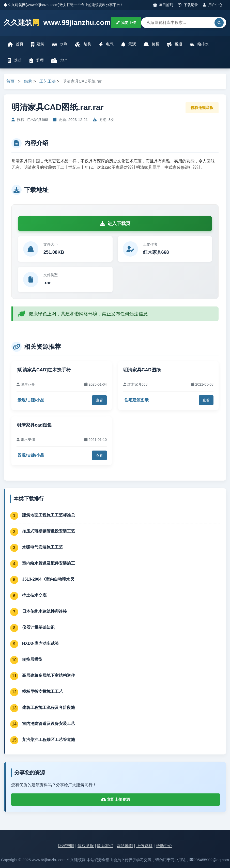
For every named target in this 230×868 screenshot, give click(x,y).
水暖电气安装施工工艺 (42, 547)
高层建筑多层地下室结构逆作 (49, 675)
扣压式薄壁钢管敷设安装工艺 (49, 531)
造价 (15, 60)
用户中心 (213, 5)
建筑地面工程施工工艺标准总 (49, 515)
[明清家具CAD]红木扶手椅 (44, 370)
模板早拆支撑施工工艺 (42, 691)
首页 (16, 44)
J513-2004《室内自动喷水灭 (48, 579)
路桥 (151, 44)
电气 (106, 44)
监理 (37, 60)
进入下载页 (115, 223)
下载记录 (188, 5)
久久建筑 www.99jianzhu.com (57, 23)
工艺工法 (48, 81)
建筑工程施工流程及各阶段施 (49, 708)
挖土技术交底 (34, 595)
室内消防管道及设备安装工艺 (49, 724)
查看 (99, 400)
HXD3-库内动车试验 (40, 643)
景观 (129, 44)
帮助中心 (164, 846)
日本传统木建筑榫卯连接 (44, 611)
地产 (60, 60)
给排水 (199, 44)
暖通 (175, 44)
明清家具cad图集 (34, 425)
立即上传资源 (116, 799)
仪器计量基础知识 (38, 627)
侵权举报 (86, 846)
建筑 (38, 44)
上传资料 (144, 846)
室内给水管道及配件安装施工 (49, 563)
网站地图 (125, 846)
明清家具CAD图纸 (142, 370)
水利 (60, 44)
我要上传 (126, 23)
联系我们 (105, 846)
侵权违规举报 (202, 108)
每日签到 (163, 5)
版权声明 (66, 846)
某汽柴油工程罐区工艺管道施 (49, 740)
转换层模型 (32, 659)
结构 (83, 44)
